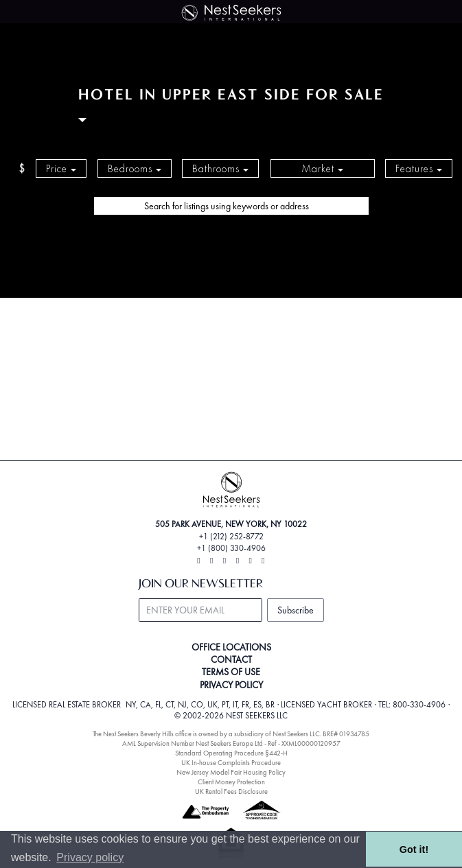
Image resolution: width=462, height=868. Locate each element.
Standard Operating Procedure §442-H (231, 753)
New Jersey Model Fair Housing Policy (231, 772)
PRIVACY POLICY (231, 685)
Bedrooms (135, 169)
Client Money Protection (231, 782)
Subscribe (296, 610)
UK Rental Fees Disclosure (231, 791)
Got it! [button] (414, 849)
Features (419, 169)
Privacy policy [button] (90, 857)
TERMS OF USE (231, 672)
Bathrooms (220, 169)
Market (323, 169)
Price (61, 169)
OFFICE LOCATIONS (231, 647)
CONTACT (231, 659)
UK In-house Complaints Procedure (231, 763)
